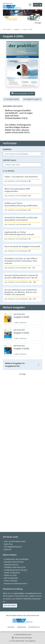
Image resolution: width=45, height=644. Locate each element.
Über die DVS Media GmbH (15, 541)
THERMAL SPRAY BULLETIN (15, 567)
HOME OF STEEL (10, 575)
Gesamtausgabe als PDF (22, 93)
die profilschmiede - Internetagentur (24, 641)
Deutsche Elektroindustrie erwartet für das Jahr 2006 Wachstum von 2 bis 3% (21, 276)
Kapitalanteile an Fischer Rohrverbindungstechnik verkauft (19, 233)
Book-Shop (8, 544)
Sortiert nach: (10, 160)
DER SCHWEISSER (11, 578)
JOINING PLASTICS (11, 565)
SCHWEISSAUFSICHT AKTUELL (16, 570)
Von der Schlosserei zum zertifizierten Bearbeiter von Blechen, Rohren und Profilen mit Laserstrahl (21, 292)
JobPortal (8, 549)
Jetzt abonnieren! (10, 605)
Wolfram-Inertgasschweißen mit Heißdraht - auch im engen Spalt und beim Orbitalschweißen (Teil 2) (19, 114)
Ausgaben (17, 29)
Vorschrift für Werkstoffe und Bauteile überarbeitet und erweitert (21, 219)
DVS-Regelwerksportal (13, 547)
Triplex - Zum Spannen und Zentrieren (21, 177)
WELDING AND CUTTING (14, 562)
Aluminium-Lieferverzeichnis (16, 583)
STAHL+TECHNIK (11, 581)
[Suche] (30, 5)
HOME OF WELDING (12, 573)
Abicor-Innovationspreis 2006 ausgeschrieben (17, 190)
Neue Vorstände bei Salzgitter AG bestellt (22, 246)
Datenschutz (34, 627)
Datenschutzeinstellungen (23, 638)
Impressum (22, 627)
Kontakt (11, 627)
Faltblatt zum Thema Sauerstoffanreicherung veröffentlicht (21, 204)
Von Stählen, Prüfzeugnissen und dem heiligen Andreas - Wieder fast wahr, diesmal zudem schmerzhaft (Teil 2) (18, 129)
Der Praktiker (7, 29)
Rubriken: (7, 149)
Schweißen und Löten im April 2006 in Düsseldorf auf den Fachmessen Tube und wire (21, 261)
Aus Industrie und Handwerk (16, 181)
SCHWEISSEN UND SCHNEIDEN (16, 559)
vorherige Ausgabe (11, 99)
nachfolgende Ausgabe (32, 99)
